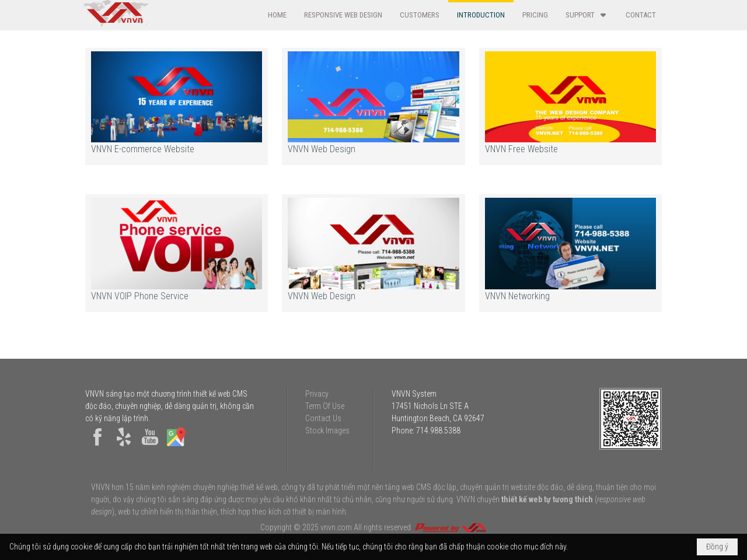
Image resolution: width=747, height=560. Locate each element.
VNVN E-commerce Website (143, 149)
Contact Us (323, 418)
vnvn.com (336, 527)
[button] (587, 15)
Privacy (317, 394)
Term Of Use (325, 406)
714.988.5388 (438, 430)
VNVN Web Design (322, 149)
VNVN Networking (517, 296)
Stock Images (327, 430)
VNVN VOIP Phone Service (140, 296)
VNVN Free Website (521, 149)
